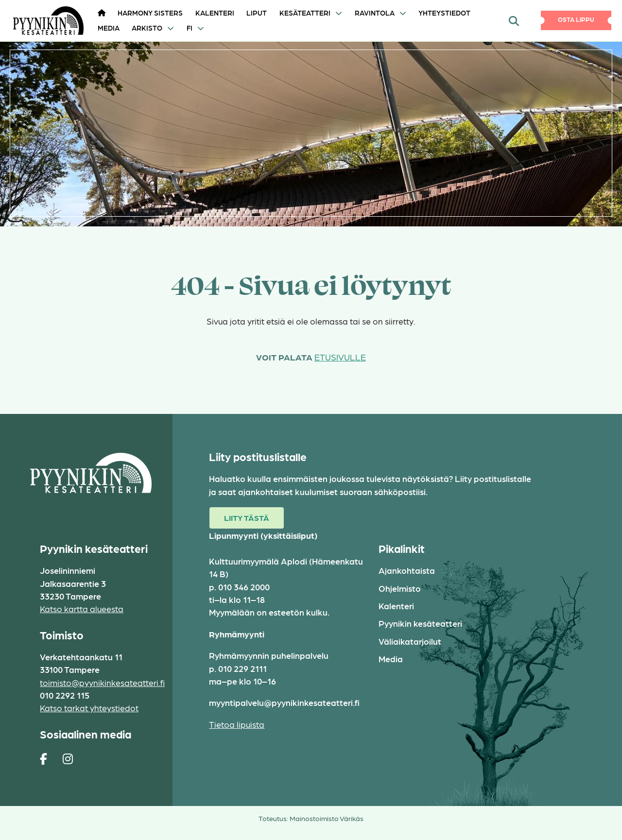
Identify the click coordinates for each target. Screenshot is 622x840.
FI (190, 28)
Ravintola (375, 13)
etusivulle (340, 357)
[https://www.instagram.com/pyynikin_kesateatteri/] (68, 758)
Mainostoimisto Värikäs (327, 818)
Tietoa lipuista (237, 724)
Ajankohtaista (407, 570)
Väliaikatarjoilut (410, 641)
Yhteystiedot (444, 13)
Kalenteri (215, 13)
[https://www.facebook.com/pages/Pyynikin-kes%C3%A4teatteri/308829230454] (43, 758)
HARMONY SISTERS (150, 13)
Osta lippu (576, 19)
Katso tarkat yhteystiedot (89, 708)
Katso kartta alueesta (82, 609)
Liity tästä (247, 518)
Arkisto (147, 28)
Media (109, 28)
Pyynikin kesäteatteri (420, 623)
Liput (257, 13)
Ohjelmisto (400, 588)
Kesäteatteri (305, 13)
